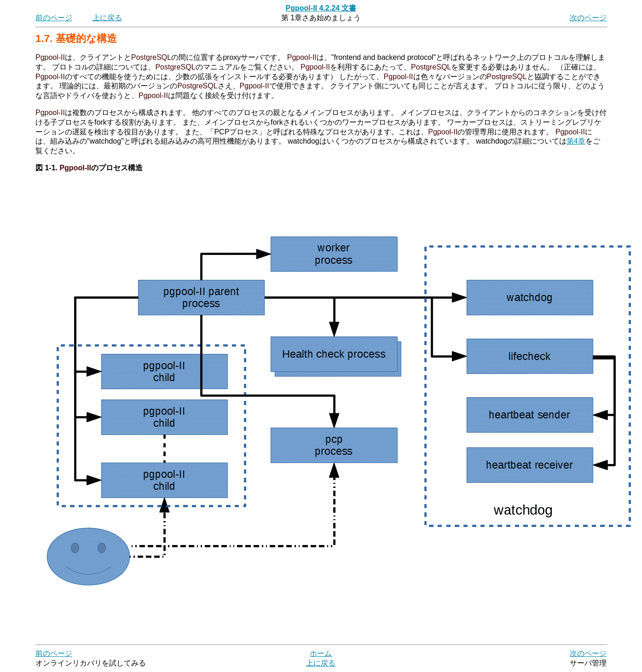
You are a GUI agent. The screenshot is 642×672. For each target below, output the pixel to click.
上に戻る (107, 18)
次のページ (588, 18)
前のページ (54, 18)
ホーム (321, 653)
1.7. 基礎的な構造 (76, 38)
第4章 (576, 141)
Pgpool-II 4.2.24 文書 (321, 8)
